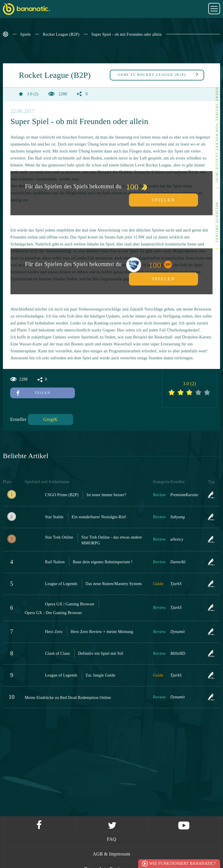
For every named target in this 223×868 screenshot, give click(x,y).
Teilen (33, 393)
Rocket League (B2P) (61, 34)
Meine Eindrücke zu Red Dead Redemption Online (68, 698)
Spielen (164, 200)
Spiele (26, 34)
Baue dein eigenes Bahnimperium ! (103, 562)
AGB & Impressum (111, 854)
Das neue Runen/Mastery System (114, 584)
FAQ (111, 839)
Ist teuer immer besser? (106, 495)
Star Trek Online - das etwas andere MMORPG (112, 540)
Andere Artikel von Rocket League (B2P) (217, 133)
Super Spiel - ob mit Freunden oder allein (127, 34)
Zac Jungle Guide (101, 675)
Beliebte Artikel (217, 223)
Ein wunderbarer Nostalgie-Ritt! (99, 517)
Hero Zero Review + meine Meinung (102, 632)
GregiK (50, 419)
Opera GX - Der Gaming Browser (53, 613)
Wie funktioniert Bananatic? (182, 863)
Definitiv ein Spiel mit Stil (101, 653)
